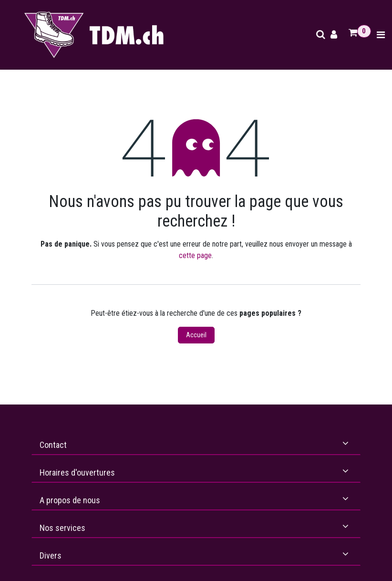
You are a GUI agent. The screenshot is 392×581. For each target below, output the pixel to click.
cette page (195, 255)
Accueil (196, 335)
